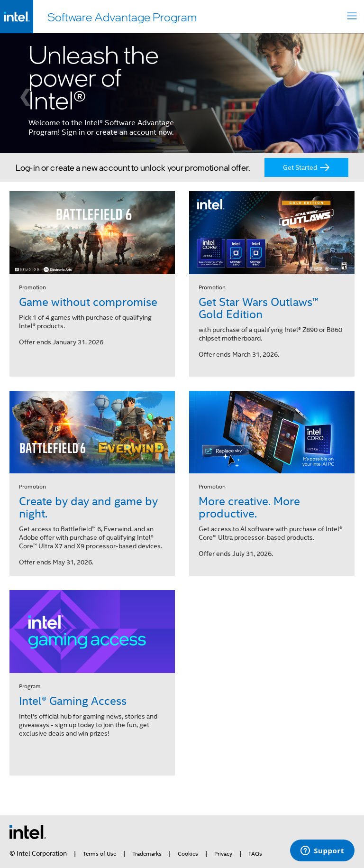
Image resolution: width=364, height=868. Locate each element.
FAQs (255, 854)
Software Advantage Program (122, 17)
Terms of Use (100, 854)
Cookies (188, 854)
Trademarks (147, 854)
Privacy (223, 854)
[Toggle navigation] (352, 17)
